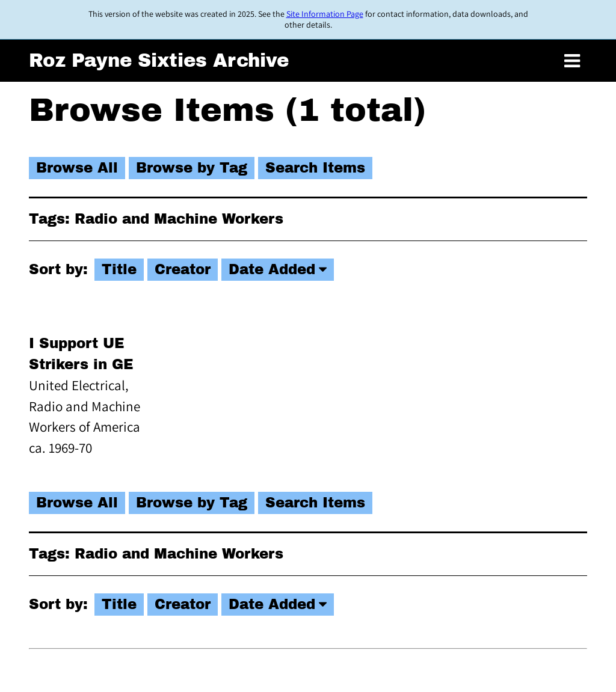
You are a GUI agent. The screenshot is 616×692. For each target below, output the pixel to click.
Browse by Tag (192, 168)
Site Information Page (325, 14)
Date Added (272, 270)
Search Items (315, 168)
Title (119, 270)
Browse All (77, 168)
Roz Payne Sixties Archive (159, 60)
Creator (183, 270)
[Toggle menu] (572, 61)
